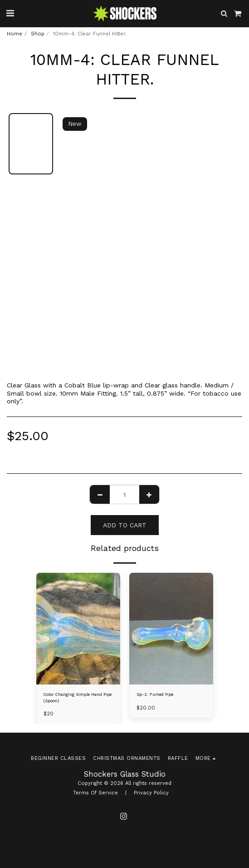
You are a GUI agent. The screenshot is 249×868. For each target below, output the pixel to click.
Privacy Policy (151, 793)
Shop (38, 34)
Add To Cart (125, 525)
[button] (10, 13)
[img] (78, 629)
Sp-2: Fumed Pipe (155, 694)
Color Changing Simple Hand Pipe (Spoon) (78, 697)
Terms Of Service (95, 793)
